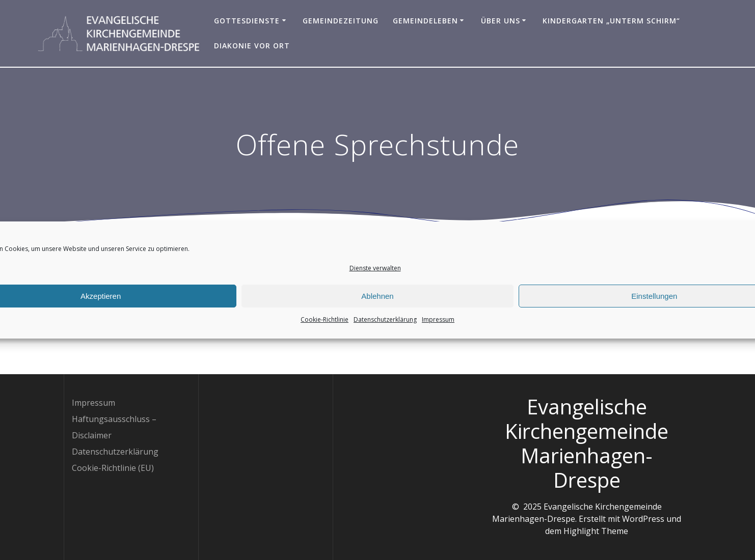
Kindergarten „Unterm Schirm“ (611, 21)
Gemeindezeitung (341, 21)
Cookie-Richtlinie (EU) (113, 468)
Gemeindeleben (425, 21)
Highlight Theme (596, 531)
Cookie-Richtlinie (325, 321)
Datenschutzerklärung (385, 321)
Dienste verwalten (375, 270)
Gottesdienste (247, 21)
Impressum (438, 321)
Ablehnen (377, 298)
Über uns (501, 21)
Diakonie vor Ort (252, 46)
